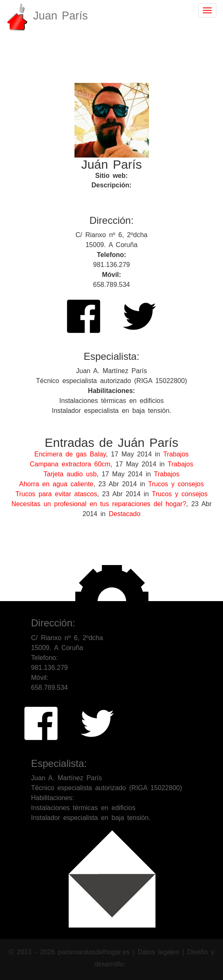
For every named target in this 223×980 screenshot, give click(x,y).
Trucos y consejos (176, 484)
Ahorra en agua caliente (56, 484)
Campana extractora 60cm (70, 464)
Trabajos (176, 454)
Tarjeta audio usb (70, 474)
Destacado (125, 514)
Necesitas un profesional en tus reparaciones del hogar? (99, 504)
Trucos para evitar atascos (56, 494)
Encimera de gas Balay (70, 454)
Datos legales (160, 952)
